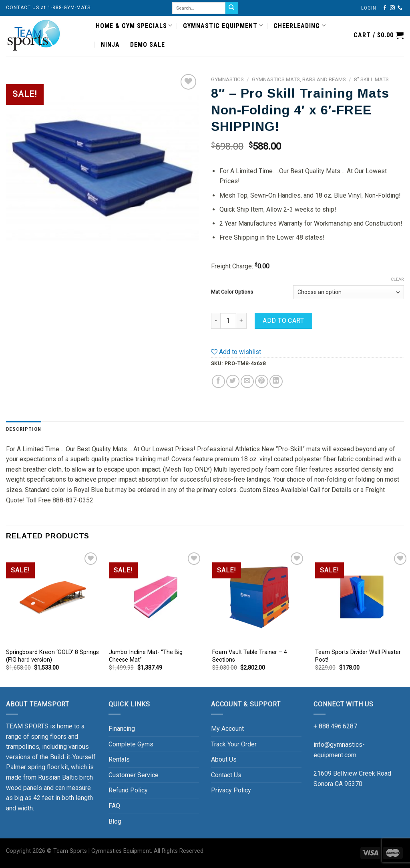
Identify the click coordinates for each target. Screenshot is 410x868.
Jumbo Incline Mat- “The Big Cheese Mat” (146, 656)
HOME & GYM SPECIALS (134, 25)
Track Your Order (234, 744)
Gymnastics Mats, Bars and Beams (299, 79)
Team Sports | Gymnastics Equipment (102, 851)
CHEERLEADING (299, 25)
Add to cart (283, 321)
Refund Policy (128, 790)
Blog (115, 821)
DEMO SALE (148, 45)
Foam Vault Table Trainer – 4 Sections (250, 656)
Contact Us (226, 775)
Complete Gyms (131, 744)
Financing (122, 729)
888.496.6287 (338, 726)
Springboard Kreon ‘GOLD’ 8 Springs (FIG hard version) (52, 656)
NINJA (110, 45)
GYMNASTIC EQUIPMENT (223, 25)
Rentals (119, 759)
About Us (224, 759)
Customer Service (134, 775)
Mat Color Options (232, 292)
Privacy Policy (231, 790)
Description (24, 429)
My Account (227, 729)
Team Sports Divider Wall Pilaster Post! (358, 656)
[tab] (24, 429)
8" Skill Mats (371, 79)
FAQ (114, 806)
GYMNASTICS (227, 79)
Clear (397, 279)
